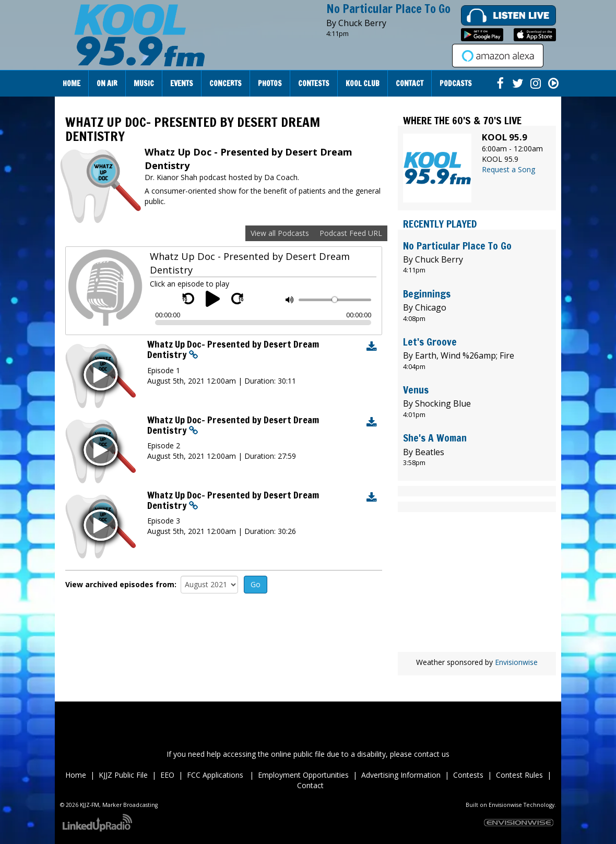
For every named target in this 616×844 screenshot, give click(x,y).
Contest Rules (519, 775)
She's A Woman (435, 438)
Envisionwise (516, 662)
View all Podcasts (280, 233)
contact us (432, 754)
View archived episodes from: (121, 584)
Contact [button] (410, 84)
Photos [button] (270, 84)
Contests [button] (314, 84)
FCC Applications (216, 775)
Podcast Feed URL (351, 233)
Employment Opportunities (303, 775)
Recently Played (440, 224)
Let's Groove (430, 342)
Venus (416, 390)
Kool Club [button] (363, 84)
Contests (468, 775)
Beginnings (427, 294)
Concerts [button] (226, 84)
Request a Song (508, 169)
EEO (167, 775)
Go (256, 584)
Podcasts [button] (456, 84)
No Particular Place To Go (388, 9)
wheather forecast (477, 636)
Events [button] (182, 84)
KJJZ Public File (123, 775)
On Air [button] (107, 84)
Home (72, 84)
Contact (310, 785)
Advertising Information (401, 775)
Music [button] (144, 84)
